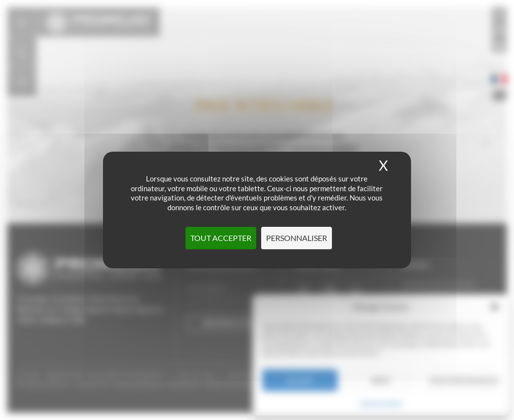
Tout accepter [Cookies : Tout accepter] (221, 238)
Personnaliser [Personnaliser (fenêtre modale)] (297, 238)
